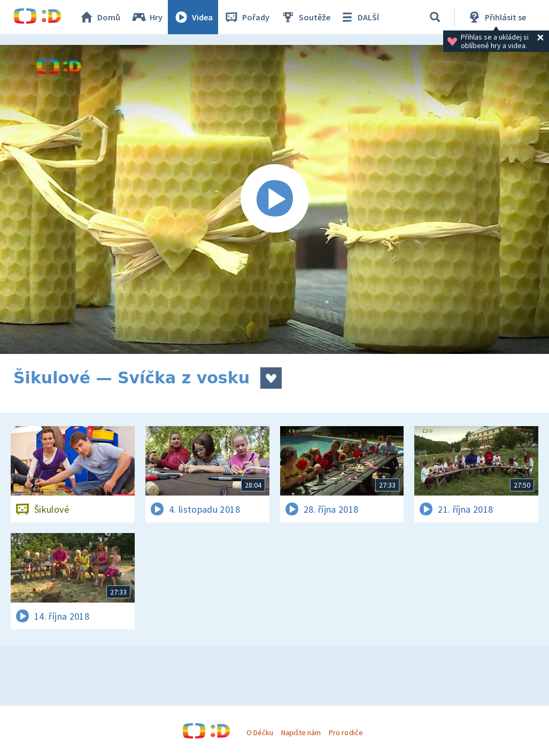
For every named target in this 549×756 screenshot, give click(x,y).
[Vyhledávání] (435, 17)
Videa (193, 17)
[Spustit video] (274, 199)
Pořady (246, 17)
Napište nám (301, 732)
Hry (147, 17)
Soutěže (305, 17)
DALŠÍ (359, 17)
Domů (99, 17)
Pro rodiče (346, 732)
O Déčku (260, 732)
